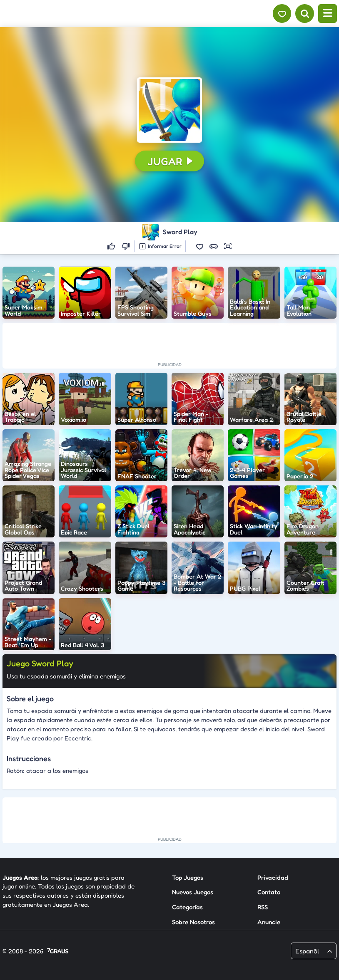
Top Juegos (188, 877)
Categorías (187, 907)
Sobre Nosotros (193, 922)
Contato (269, 892)
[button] (169, 110)
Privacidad (273, 877)
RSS (263, 907)
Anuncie (269, 922)
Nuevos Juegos (193, 892)
